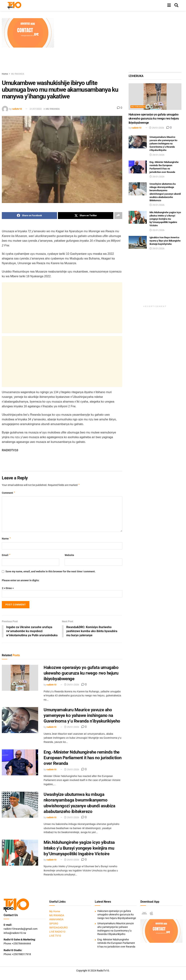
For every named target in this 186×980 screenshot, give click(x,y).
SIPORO (54, 924)
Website (69, 555)
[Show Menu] (169, 5)
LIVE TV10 (55, 936)
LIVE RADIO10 (57, 932)
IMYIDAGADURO (58, 928)
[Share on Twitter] (86, 216)
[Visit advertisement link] (28, 33)
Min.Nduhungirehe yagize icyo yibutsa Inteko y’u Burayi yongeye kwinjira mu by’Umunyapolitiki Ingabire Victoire (79, 848)
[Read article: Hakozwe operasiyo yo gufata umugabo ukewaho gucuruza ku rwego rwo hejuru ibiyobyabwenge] (20, 678)
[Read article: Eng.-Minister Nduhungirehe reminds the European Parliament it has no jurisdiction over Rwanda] (20, 763)
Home (5, 74)
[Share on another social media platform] (118, 216)
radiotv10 (17, 109)
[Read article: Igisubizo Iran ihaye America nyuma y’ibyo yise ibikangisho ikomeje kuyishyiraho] (138, 242)
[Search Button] (176, 5)
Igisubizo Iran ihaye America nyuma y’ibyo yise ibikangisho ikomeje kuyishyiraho (165, 241)
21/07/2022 (36, 109)
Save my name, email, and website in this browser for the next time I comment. (50, 571)
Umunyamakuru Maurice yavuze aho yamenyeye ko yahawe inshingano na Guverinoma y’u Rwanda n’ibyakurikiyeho (82, 716)
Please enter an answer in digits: (21, 580)
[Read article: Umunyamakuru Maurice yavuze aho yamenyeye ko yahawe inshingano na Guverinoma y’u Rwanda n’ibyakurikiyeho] (20, 720)
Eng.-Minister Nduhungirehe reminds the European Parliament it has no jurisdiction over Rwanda (83, 758)
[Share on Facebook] (29, 216)
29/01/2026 (72, 685)
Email (6, 555)
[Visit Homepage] (14, 5)
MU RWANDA (18, 74)
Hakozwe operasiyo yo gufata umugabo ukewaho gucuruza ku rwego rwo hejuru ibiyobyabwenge (81, 673)
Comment (9, 493)
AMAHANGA (56, 920)
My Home (55, 912)
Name (6, 539)
